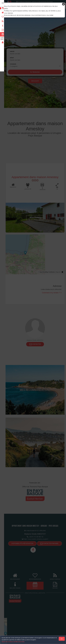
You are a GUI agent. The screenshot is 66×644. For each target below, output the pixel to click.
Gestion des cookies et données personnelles (13, 642)
